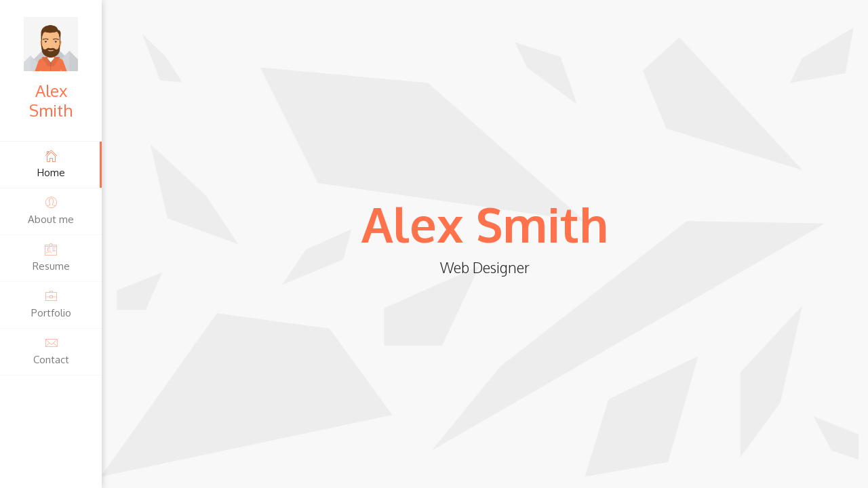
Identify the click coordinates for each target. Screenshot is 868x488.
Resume (51, 257)
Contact (51, 351)
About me (51, 210)
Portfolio (51, 304)
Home (51, 164)
